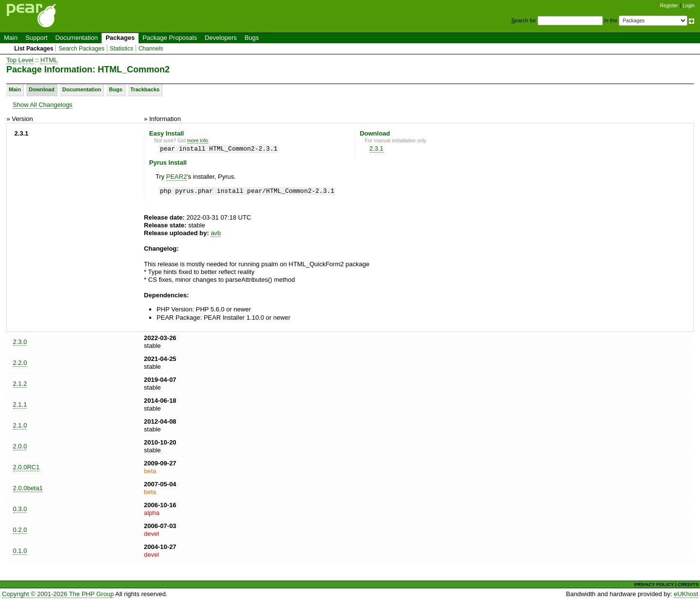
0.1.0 (20, 551)
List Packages (34, 49)
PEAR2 (177, 177)
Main (11, 38)
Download (42, 89)
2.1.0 (20, 425)
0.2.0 (20, 530)
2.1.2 (20, 384)
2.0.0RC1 (26, 467)
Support (36, 38)
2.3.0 (20, 342)
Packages (120, 38)
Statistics (122, 49)
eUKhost (686, 594)
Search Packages (81, 49)
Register (669, 6)
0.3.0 (20, 509)
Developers (221, 38)
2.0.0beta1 (28, 488)
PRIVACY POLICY (654, 584)
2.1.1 (20, 404)
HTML (49, 60)
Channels (151, 49)
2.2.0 (20, 363)
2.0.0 (20, 446)
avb (216, 233)
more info (198, 141)
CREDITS (688, 584)
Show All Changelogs (43, 105)
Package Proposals (170, 38)
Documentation (77, 38)
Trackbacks (145, 89)
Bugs (252, 38)
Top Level (20, 60)
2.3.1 (376, 148)
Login (689, 6)
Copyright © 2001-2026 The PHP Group (58, 594)
